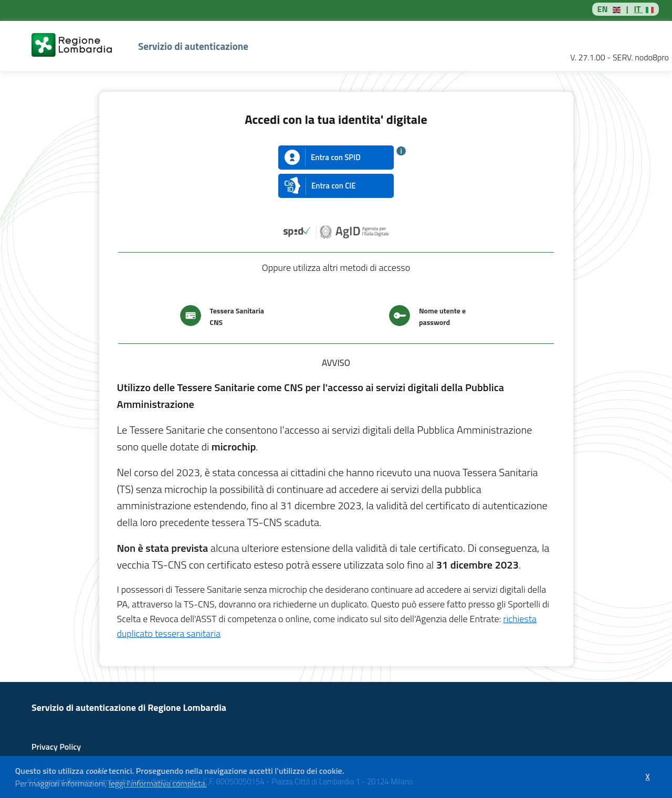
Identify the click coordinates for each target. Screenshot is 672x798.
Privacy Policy (56, 747)
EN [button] (603, 9)
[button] (210, 785)
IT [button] (638, 9)
